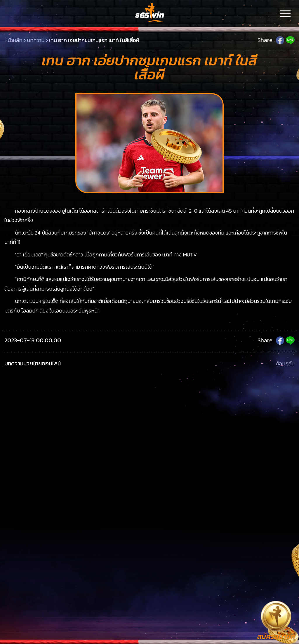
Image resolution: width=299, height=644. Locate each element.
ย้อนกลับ (285, 363)
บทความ (36, 40)
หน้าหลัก (13, 40)
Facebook (280, 40)
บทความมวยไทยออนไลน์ (33, 363)
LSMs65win (149, 13)
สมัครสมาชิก (276, 637)
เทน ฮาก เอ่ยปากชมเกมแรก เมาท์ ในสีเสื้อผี (94, 40)
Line (290, 40)
